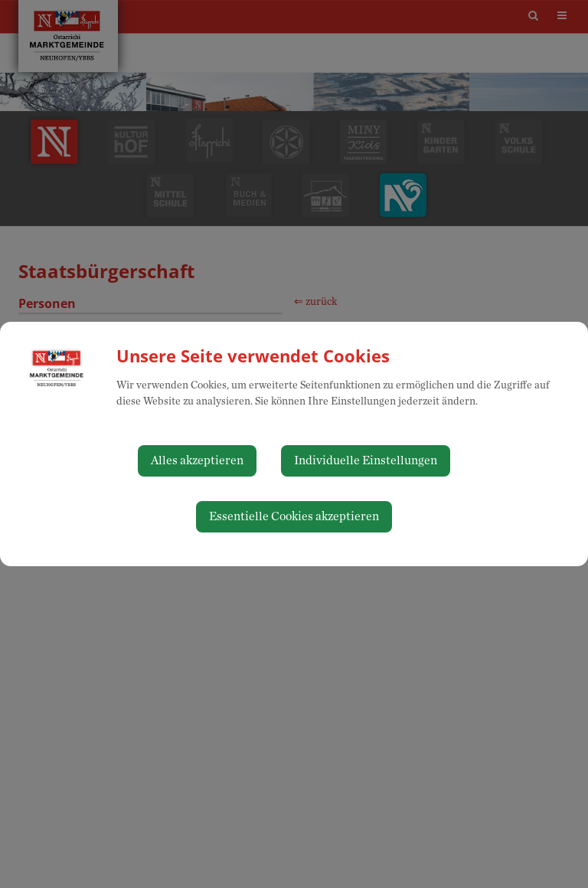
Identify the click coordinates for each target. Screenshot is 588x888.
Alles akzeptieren (197, 460)
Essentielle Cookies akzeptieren (294, 516)
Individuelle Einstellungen (366, 460)
